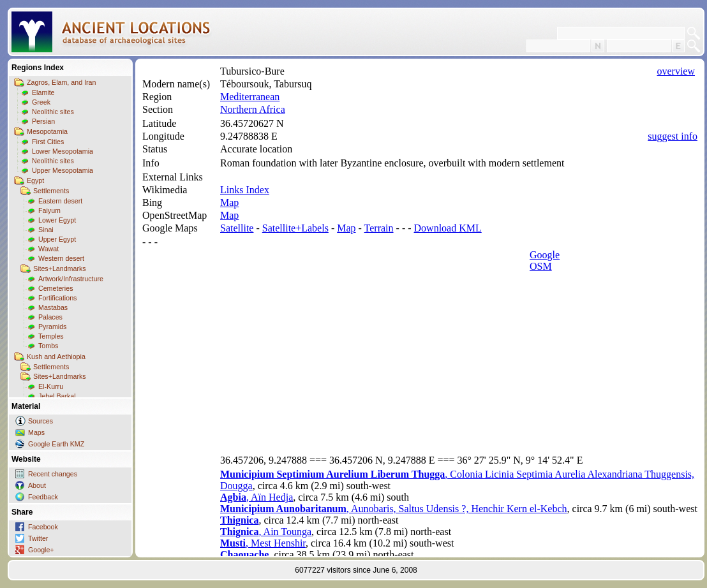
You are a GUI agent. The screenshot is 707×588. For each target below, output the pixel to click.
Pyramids (52, 327)
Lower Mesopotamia (63, 151)
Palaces (50, 317)
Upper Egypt (57, 239)
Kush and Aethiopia (56, 356)
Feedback (43, 497)
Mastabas (53, 307)
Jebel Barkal (57, 396)
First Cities (48, 142)
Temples (51, 336)
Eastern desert (60, 201)
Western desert (61, 258)
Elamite (43, 92)
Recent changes (53, 474)
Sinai (46, 230)
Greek (41, 102)
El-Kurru (51, 386)
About (37, 485)
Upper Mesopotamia (63, 170)
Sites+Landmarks (60, 268)
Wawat (48, 249)
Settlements (51, 191)
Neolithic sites (53, 112)
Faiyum (49, 210)
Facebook (43, 527)
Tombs (48, 346)
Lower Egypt (57, 220)
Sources (41, 421)
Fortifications (57, 298)
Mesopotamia (47, 131)
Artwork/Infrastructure (71, 279)
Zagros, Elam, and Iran (61, 82)
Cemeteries (56, 288)
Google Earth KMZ (56, 444)
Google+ (41, 550)
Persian (43, 121)
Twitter (38, 538)
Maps (36, 432)
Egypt (35, 180)
